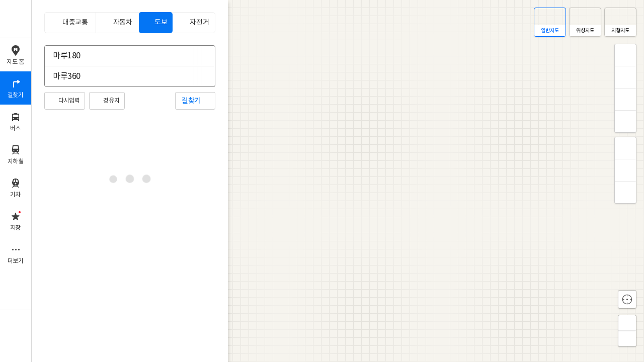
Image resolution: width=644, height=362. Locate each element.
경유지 (111, 101)
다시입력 (69, 101)
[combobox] (123, 56)
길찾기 (191, 101)
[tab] (70, 23)
